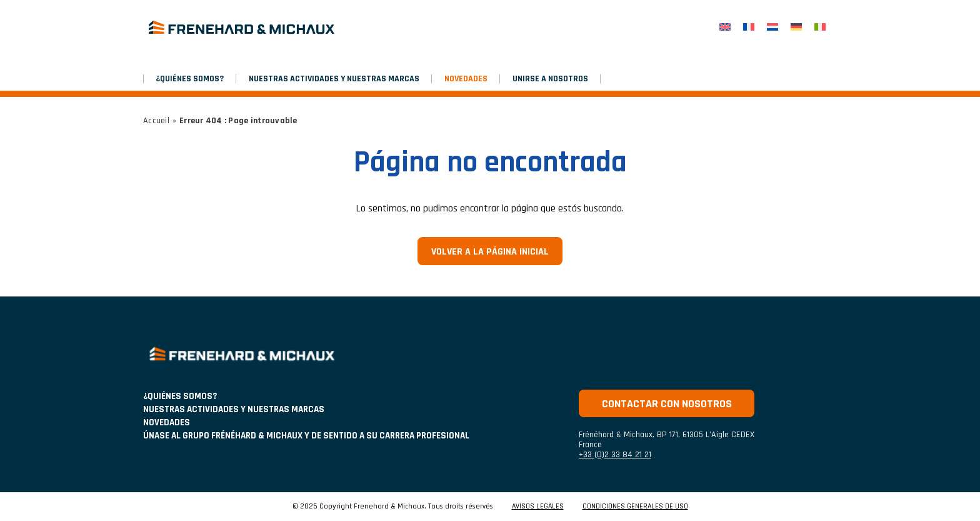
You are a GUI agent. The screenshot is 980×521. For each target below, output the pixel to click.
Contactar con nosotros (667, 404)
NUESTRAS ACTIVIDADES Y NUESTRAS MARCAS (334, 79)
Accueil (156, 121)
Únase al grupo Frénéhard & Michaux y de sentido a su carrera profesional (306, 436)
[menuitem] (725, 27)
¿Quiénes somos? (190, 79)
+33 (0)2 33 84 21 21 (615, 455)
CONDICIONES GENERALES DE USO (635, 507)
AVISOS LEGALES (538, 507)
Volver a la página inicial (490, 252)
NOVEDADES (466, 79)
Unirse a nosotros (550, 79)
